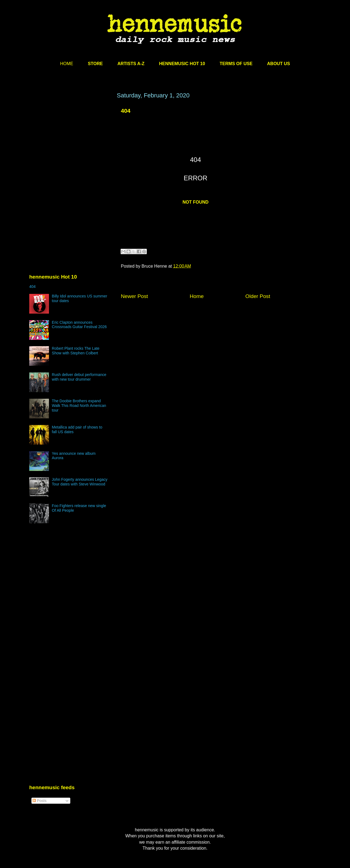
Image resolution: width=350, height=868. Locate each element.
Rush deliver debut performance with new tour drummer (79, 377)
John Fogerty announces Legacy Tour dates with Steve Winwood (80, 482)
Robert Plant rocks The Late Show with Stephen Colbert (76, 351)
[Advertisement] (70, 144)
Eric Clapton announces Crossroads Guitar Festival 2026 (79, 325)
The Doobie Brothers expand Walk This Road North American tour (79, 406)
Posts (40, 801)
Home (197, 296)
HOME (67, 64)
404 (126, 111)
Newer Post (134, 296)
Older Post (258, 296)
